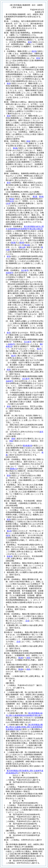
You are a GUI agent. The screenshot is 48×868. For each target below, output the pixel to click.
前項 (30, 42)
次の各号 (25, 270)
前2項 (34, 51)
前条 (28, 141)
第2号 (13, 356)
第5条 (12, 199)
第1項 (9, 531)
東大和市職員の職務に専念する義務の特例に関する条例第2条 (24, 727)
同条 (11, 441)
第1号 (39, 349)
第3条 (15, 148)
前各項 (9, 556)
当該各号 (9, 273)
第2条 (35, 197)
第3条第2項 (28, 446)
